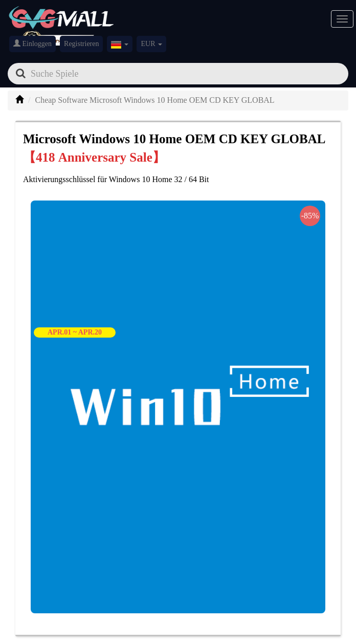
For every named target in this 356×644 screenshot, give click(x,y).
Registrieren (81, 44)
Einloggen (32, 43)
